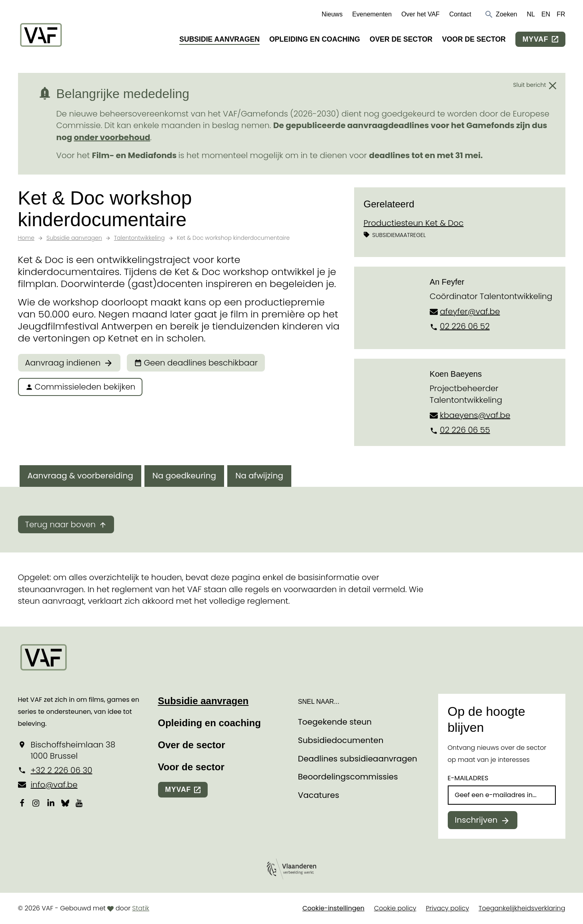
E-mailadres (468, 778)
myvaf (536, 39)
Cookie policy (395, 908)
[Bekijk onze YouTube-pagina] (80, 803)
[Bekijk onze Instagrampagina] (36, 803)
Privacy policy (447, 908)
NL (531, 14)
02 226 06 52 (465, 326)
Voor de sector (474, 39)
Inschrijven (476, 820)
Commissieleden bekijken (80, 387)
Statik (141, 908)
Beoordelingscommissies (348, 777)
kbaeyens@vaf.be (475, 415)
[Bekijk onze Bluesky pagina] (65, 803)
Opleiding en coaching (315, 39)
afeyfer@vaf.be (470, 311)
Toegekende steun (335, 722)
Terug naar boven (60, 524)
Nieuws (332, 14)
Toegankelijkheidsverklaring (522, 908)
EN (546, 14)
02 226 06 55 (465, 430)
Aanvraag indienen (63, 363)
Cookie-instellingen (334, 908)
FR (561, 14)
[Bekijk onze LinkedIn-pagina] (51, 803)
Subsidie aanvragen (219, 39)
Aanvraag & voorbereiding (80, 476)
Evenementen (372, 14)
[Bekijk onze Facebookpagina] (22, 803)
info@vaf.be (54, 785)
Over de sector (401, 39)
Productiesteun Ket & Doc (414, 223)
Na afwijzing (259, 476)
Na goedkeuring (184, 476)
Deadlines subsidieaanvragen (358, 759)
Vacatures (319, 795)
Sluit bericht (529, 85)
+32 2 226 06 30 (62, 770)
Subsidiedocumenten (341, 740)
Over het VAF (421, 14)
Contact (460, 14)
